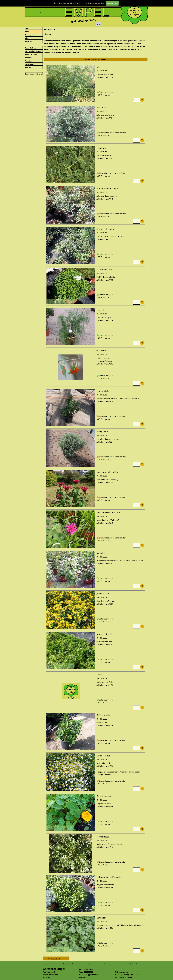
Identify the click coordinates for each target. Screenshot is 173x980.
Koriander (101, 918)
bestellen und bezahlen (68, 965)
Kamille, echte (103, 756)
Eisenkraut (102, 148)
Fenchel (100, 310)
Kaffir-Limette (103, 715)
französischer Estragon (107, 189)
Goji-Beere (101, 351)
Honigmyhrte (103, 391)
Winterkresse (103, 837)
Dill (98, 67)
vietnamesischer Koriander (109, 877)
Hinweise (46, 964)
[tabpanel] (96, 47)
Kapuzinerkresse (104, 796)
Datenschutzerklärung (132, 964)
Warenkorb (55, 958)
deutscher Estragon (106, 229)
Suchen (99, 24)
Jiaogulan (101, 553)
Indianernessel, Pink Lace (108, 513)
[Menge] (136, 100)
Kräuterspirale (31, 54)
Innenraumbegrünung (34, 74)
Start (27, 28)
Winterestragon (104, 270)
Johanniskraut (103, 594)
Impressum (108, 964)
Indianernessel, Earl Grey (108, 472)
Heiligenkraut (103, 432)
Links (91, 964)
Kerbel (100, 675)
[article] (96, 83)
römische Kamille (105, 634)
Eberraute (101, 107)
